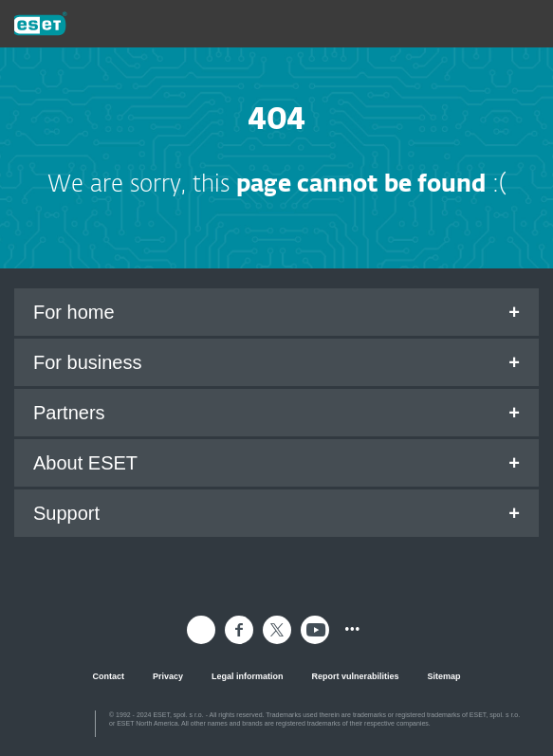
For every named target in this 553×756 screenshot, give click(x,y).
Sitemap (444, 676)
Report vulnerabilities (356, 676)
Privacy (168, 676)
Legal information (248, 676)
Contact (108, 676)
